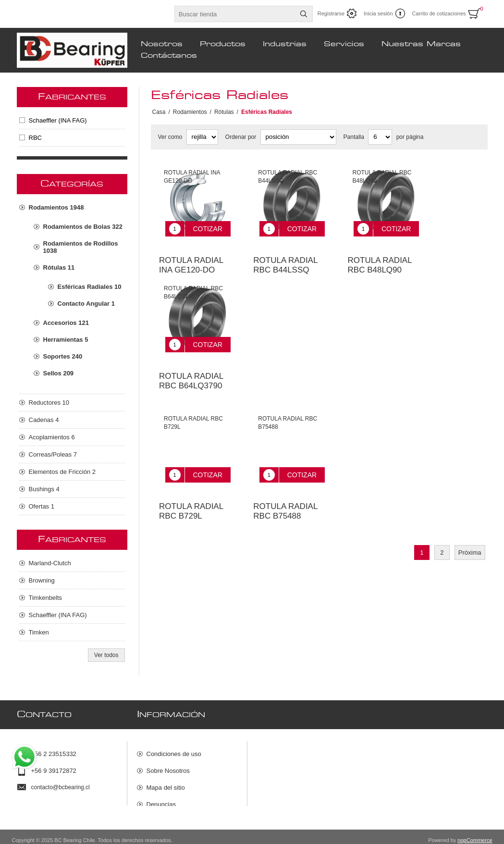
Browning (42, 580)
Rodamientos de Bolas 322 (83, 227)
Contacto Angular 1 (86, 304)
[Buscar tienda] (235, 14)
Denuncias (161, 800)
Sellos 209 (59, 373)
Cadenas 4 (44, 420)
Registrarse (331, 13)
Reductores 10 (49, 403)
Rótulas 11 (59, 267)
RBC (35, 138)
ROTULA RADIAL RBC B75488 (285, 490)
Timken (39, 632)
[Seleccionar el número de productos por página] (380, 137)
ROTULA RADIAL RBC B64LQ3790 (191, 366)
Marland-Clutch (50, 563)
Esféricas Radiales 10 (90, 287)
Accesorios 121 (66, 323)
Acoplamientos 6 (52, 437)
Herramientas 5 (66, 340)
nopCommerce (475, 833)
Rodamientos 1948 (56, 207)
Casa (159, 112)
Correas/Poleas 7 (53, 454)
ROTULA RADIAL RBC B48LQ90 (380, 258)
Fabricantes (72, 97)
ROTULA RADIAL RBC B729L (191, 490)
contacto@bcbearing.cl (61, 783)
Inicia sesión (378, 13)
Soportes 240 (63, 356)
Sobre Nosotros (168, 766)
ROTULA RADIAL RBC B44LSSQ (285, 258)
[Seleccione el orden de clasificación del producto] (298, 137)
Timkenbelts (46, 598)
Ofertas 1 (42, 506)
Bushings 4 (44, 489)
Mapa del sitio (166, 783)
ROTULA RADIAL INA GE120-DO (191, 258)
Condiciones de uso (174, 750)
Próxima (470, 531)
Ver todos (106, 655)
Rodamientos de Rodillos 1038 (81, 247)
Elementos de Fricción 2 (62, 472)
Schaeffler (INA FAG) (58, 120)
